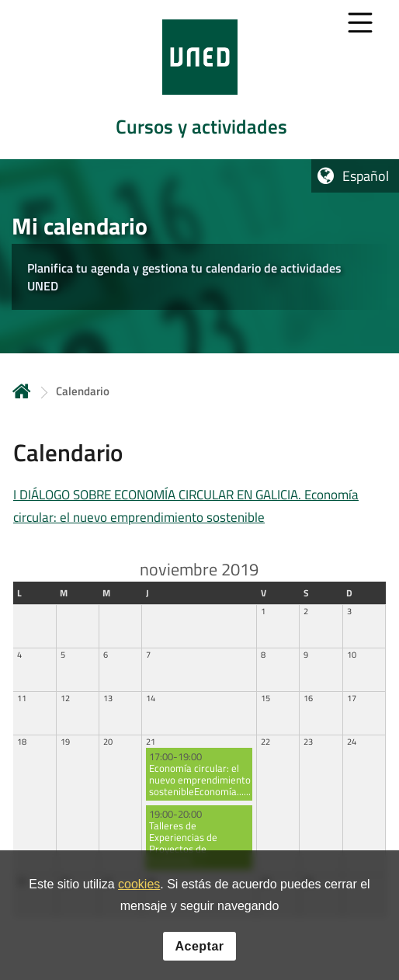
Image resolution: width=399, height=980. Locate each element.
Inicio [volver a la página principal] (22, 391)
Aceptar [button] (199, 950)
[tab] (199, 80)
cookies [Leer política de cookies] (139, 889)
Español (366, 176)
